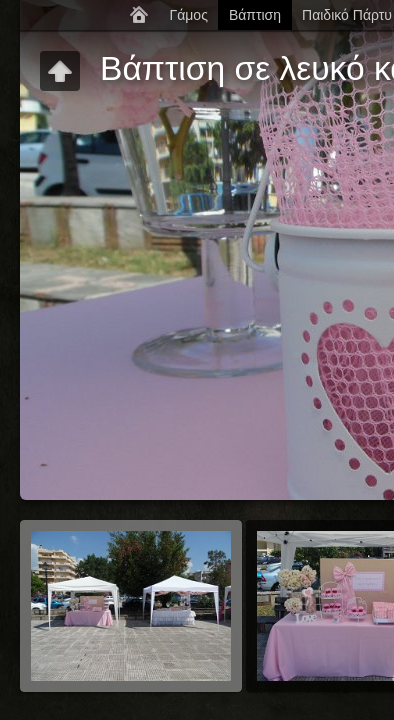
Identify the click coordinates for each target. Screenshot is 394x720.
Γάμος (188, 15)
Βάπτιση (255, 15)
